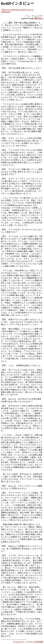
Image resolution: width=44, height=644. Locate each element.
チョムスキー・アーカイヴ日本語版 (28, 642)
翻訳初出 (39, 18)
